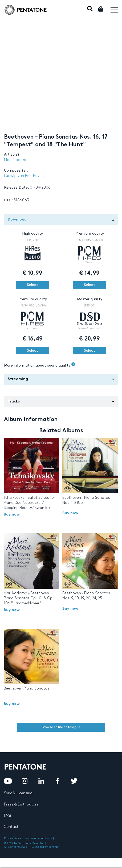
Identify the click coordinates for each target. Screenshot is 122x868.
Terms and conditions (38, 838)
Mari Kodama (16, 160)
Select (32, 285)
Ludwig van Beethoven (24, 176)
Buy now (12, 515)
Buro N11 (54, 847)
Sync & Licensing (18, 793)
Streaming (61, 379)
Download (61, 220)
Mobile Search (90, 9)
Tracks (61, 402)
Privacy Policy (13, 838)
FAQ (7, 815)
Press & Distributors (21, 804)
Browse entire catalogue (61, 727)
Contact (11, 827)
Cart (101, 9)
